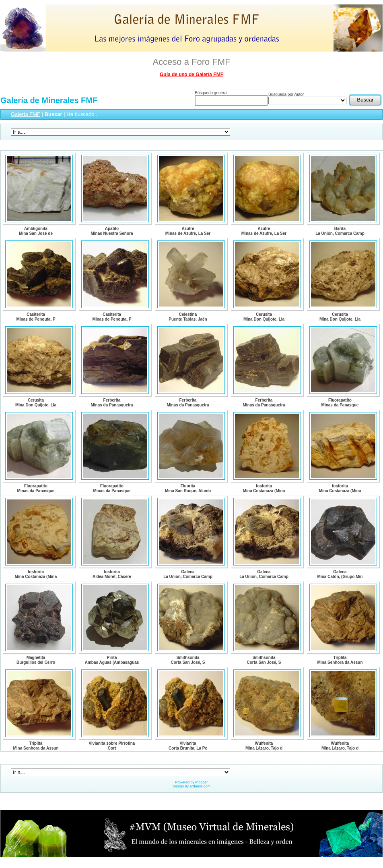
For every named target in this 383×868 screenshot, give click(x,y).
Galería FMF (26, 114)
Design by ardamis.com (191, 786)
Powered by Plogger (191, 782)
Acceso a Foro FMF (191, 62)
